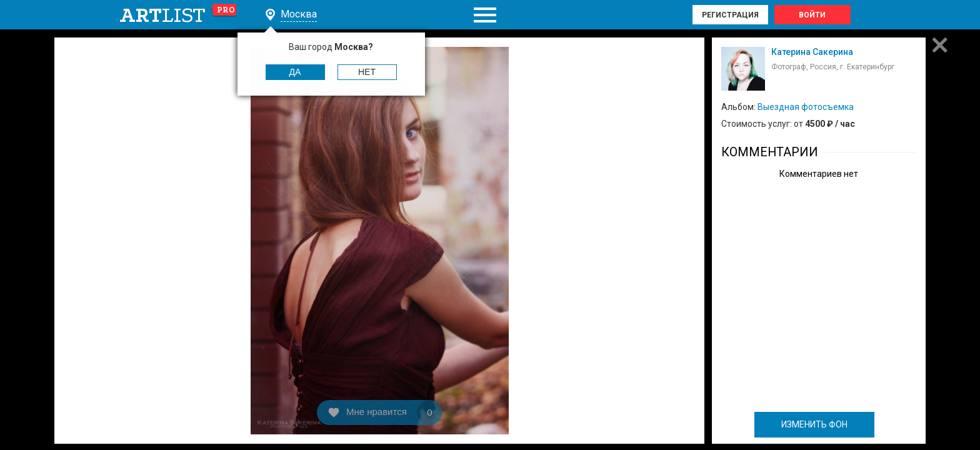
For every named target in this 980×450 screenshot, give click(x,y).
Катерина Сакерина (812, 52)
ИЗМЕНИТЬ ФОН (814, 424)
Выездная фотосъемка (806, 107)
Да (295, 72)
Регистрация (730, 15)
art (178, 15)
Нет (367, 72)
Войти (812, 15)
